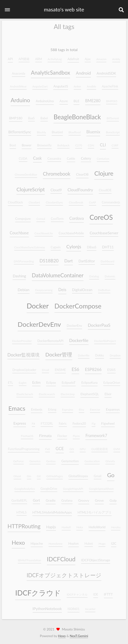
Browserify (44, 144)
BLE (76, 99)
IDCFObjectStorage (96, 558)
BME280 (93, 99)
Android (83, 71)
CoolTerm (57, 217)
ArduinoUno (45, 99)
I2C (114, 541)
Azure (64, 99)
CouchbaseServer (104, 231)
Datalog (94, 275)
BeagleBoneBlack (77, 115)
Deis (62, 288)
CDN (91, 144)
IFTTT (108, 593)
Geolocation (92, 459)
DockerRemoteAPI (50, 339)
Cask (37, 156)
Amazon (101, 57)
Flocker (62, 434)
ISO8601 (74, 607)
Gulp (113, 499)
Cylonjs (74, 245)
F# (34, 422)
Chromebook (57, 172)
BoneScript (113, 131)
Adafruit (73, 57)
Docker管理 (59, 353)
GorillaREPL (19, 499)
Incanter (90, 607)
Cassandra (54, 157)
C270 (79, 144)
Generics (35, 459)
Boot (13, 144)
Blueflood (75, 131)
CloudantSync (54, 201)
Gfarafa (110, 459)
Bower (27, 143)
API (10, 57)
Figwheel (108, 421)
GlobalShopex (78, 474)
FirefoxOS (27, 434)
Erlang (52, 408)
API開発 (24, 57)
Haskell (66, 526)
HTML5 (22, 510)
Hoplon (74, 542)
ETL (10, 381)
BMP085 (112, 99)
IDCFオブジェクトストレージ (64, 574)
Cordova (76, 216)
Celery (86, 156)
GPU (83, 447)
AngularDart (40, 84)
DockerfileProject (105, 339)
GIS (72, 447)
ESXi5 (111, 368)
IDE (96, 593)
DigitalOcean (82, 288)
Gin (29, 474)
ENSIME (60, 368)
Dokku (100, 353)
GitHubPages (55, 474)
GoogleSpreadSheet (101, 487)
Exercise (95, 408)
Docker (38, 304)
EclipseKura (89, 381)
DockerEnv (74, 324)
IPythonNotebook (47, 607)
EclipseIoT (69, 381)
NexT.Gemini (79, 636)
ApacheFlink (110, 84)
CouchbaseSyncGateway (30, 245)
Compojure (23, 217)
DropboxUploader (24, 368)
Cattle (71, 157)
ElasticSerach (25, 392)
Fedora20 (79, 422)
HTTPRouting (24, 524)
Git (39, 474)
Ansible (91, 84)
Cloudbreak (76, 201)
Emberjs (37, 408)
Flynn (76, 434)
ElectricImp (68, 392)
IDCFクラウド (38, 591)
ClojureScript (31, 188)
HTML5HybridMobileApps (52, 510)
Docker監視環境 (23, 353)
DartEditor (87, 259)
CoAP (93, 201)
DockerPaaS (99, 323)
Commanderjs (111, 201)
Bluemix (93, 130)
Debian (23, 288)
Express (20, 421)
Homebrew (56, 542)
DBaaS (92, 245)
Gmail (98, 474)
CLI (103, 143)
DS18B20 (49, 259)
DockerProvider (22, 339)
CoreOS (101, 215)
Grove (99, 499)
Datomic (110, 275)
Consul (41, 217)
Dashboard (107, 259)
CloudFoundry (80, 188)
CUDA (23, 157)
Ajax (88, 57)
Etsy (81, 408)
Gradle (51, 499)
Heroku (116, 526)
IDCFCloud (61, 557)
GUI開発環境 (100, 447)
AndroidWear (18, 84)
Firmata (45, 434)
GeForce (19, 459)
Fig (94, 422)
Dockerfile (79, 338)
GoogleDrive (49, 487)
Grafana (67, 499)
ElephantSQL (90, 392)
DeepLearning (44, 288)
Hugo (102, 542)
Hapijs (51, 525)
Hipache (37, 541)
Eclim (36, 380)
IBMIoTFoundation (30, 558)
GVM (117, 447)
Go (111, 473)
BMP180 (16, 116)
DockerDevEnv (39, 323)
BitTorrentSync (20, 130)
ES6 (75, 368)
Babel (44, 116)
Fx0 (47, 447)
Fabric (63, 422)
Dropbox (115, 353)
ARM (39, 57)
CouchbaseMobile (71, 231)
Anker (77, 84)
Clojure (104, 172)
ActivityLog (55, 57)
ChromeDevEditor (26, 173)
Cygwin (56, 245)
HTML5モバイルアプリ (95, 510)
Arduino (20, 98)
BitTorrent (113, 116)
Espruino (68, 408)
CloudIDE (105, 188)
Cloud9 (56, 188)
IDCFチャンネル (77, 593)
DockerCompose (78, 304)
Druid (45, 368)
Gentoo (51, 459)
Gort (36, 499)
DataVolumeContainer (58, 274)
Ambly (116, 57)
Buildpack (63, 144)
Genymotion (70, 459)
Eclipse (51, 381)
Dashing (19, 274)
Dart (68, 259)
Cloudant (34, 201)
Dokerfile (84, 353)
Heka (80, 526)
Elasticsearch (47, 392)
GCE (60, 447)
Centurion (103, 157)
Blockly (41, 131)
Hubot (89, 542)
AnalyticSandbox (51, 71)
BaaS (31, 116)
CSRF (115, 144)
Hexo (18, 541)
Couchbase (19, 231)
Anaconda (19, 72)
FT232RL (47, 422)
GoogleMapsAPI (73, 487)
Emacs (17, 406)
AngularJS (61, 84)
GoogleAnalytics (25, 487)
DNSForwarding (24, 259)
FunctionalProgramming (24, 447)
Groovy (84, 499)
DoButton (104, 288)
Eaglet (23, 381)
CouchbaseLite (44, 231)
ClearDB (82, 173)
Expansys (113, 407)
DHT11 (108, 245)
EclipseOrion (112, 381)
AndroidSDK (106, 71)
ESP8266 (93, 368)
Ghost (17, 474)
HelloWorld (97, 525)
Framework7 (96, 434)
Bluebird (57, 130)
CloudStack (15, 201)
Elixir (108, 392)
